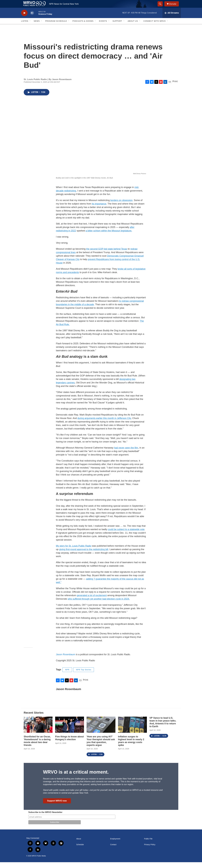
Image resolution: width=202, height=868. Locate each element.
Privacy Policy (150, 850)
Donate (174, 7)
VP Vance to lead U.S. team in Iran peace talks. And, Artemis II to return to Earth (163, 728)
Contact (113, 850)
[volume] (32, 19)
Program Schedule (56, 27)
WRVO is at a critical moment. (76, 778)
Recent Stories (34, 718)
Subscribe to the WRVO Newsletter (45, 818)
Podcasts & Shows (83, 27)
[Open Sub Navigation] (30, 27)
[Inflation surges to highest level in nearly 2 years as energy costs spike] (132, 730)
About (79, 845)
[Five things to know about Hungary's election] (70, 730)
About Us (133, 27)
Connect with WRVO (155, 27)
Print (175, 87)
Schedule (80, 850)
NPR (67, 675)
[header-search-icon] (161, 7)
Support (117, 27)
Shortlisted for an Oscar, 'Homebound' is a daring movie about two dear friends (37, 747)
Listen (25, 27)
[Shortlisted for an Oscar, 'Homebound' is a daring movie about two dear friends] (38, 730)
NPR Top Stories (84, 675)
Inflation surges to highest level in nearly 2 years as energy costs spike (131, 747)
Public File (148, 845)
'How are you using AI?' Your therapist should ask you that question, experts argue (101, 747)
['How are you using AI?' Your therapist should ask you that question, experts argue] (101, 730)
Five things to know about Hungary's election (69, 744)
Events (103, 27)
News (37, 27)
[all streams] (172, 19)
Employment (115, 845)
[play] (24, 19)
